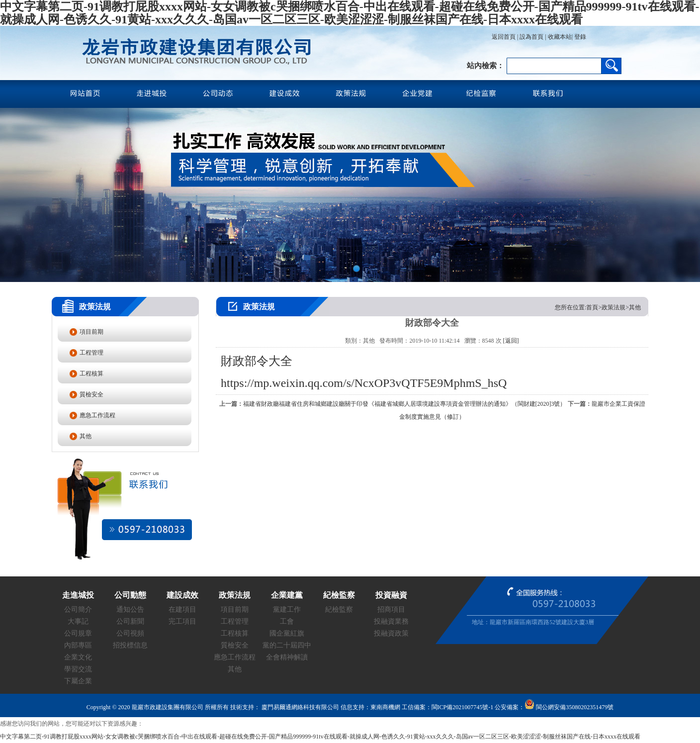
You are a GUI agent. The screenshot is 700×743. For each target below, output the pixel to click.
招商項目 (391, 609)
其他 (86, 436)
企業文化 (78, 657)
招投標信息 (130, 645)
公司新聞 (130, 621)
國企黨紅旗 (287, 633)
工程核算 (91, 373)
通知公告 (130, 609)
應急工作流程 (97, 415)
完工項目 (182, 621)
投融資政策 (391, 633)
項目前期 (91, 332)
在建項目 (182, 609)
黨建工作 (287, 609)
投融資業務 (391, 621)
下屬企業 (78, 681)
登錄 (579, 37)
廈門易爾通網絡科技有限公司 (300, 707)
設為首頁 (531, 37)
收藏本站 (560, 37)
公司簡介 (78, 609)
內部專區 (78, 645)
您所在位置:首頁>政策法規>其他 (598, 307)
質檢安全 (91, 394)
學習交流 (78, 669)
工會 (287, 621)
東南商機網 (385, 707)
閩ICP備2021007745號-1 (463, 707)
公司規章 (78, 633)
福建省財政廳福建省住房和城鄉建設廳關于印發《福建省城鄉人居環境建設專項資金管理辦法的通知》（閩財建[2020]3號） (405, 404)
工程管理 (91, 353)
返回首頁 (504, 37)
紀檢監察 (339, 609)
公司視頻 (130, 633)
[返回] (511, 341)
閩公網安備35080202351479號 (569, 707)
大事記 (78, 621)
